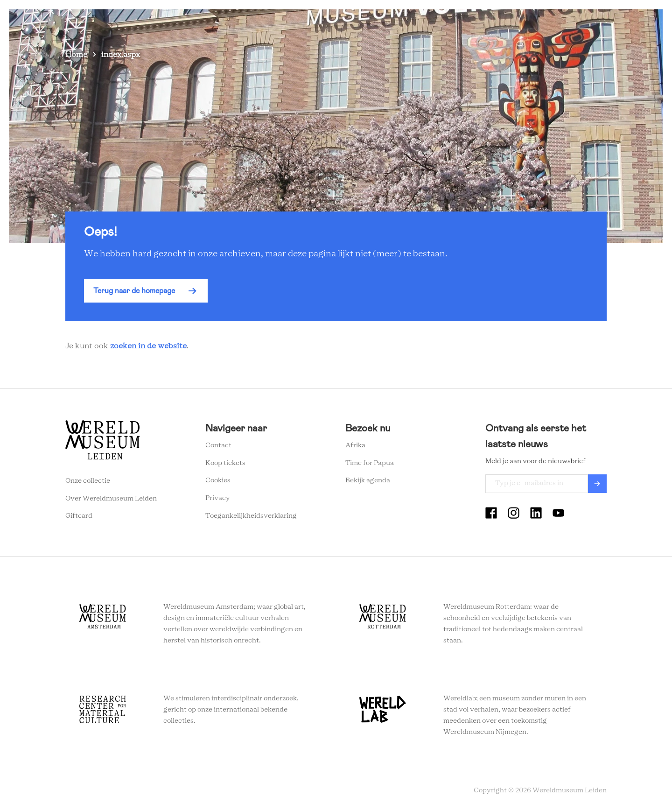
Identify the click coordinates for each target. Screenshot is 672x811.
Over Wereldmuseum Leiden (111, 499)
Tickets (501, 23)
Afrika (355, 445)
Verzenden (597, 484)
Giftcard (79, 516)
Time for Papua (370, 463)
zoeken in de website (148, 346)
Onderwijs (458, 23)
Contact (218, 445)
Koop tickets (225, 463)
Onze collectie (88, 481)
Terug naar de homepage (134, 291)
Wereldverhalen (402, 23)
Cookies (218, 480)
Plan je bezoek (338, 23)
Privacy (218, 498)
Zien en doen (280, 23)
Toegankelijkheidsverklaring (251, 516)
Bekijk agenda (368, 480)
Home (76, 55)
